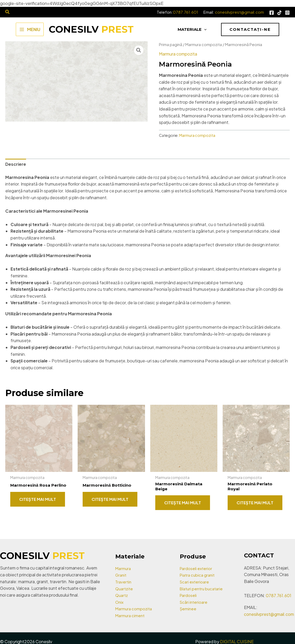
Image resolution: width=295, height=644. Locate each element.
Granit (121, 575)
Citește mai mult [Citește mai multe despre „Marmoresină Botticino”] (110, 499)
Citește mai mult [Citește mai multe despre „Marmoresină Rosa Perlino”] (38, 503)
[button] (250, 29)
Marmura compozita (204, 44)
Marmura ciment (131, 615)
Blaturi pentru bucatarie (203, 589)
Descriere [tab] (16, 164)
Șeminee (188, 609)
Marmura (124, 568)
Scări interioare (194, 602)
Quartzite (125, 589)
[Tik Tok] (279, 13)
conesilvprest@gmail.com (239, 12)
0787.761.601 (186, 12)
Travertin (124, 582)
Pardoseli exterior (197, 568)
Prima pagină (171, 44)
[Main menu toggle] (30, 29)
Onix (120, 602)
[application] (204, 29)
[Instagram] (287, 13)
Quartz (122, 595)
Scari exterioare (195, 582)
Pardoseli (189, 595)
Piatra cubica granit (198, 575)
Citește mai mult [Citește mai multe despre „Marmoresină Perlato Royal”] (255, 503)
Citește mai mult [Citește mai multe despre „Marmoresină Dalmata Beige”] (183, 503)
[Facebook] (272, 13)
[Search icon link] (8, 12)
